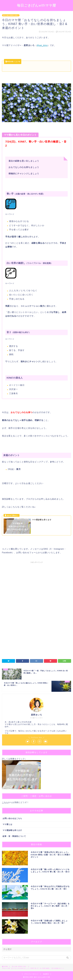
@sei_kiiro (42, 45)
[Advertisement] (36, 589)
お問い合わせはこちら (12, 818)
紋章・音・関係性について (14, 836)
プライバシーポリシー (31, 974)
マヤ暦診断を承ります (12, 830)
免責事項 (46, 974)
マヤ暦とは (7, 824)
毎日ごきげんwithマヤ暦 (36, 5)
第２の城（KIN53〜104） (11, 15)
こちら (5, 802)
